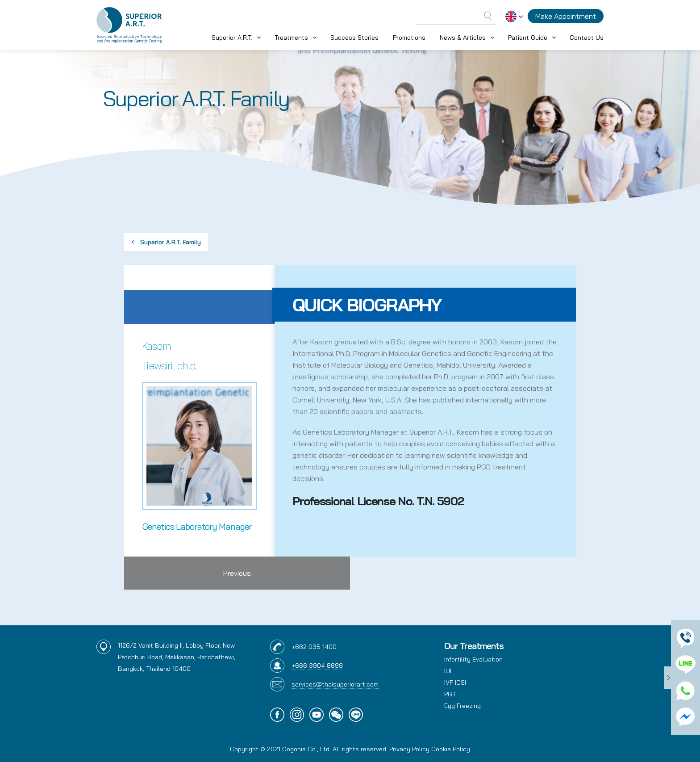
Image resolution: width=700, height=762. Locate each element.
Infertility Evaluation (473, 659)
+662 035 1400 (314, 647)
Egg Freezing (462, 706)
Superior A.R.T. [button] (232, 38)
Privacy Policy (409, 749)
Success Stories (354, 38)
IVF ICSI (455, 682)
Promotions (409, 38)
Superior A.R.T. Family (166, 242)
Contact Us (587, 38)
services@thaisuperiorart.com (335, 684)
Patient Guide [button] (528, 38)
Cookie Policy (451, 749)
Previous (237, 573)
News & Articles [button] (463, 38)
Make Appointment (566, 16)
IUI (448, 671)
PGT (450, 694)
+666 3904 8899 (317, 666)
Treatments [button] (291, 38)
